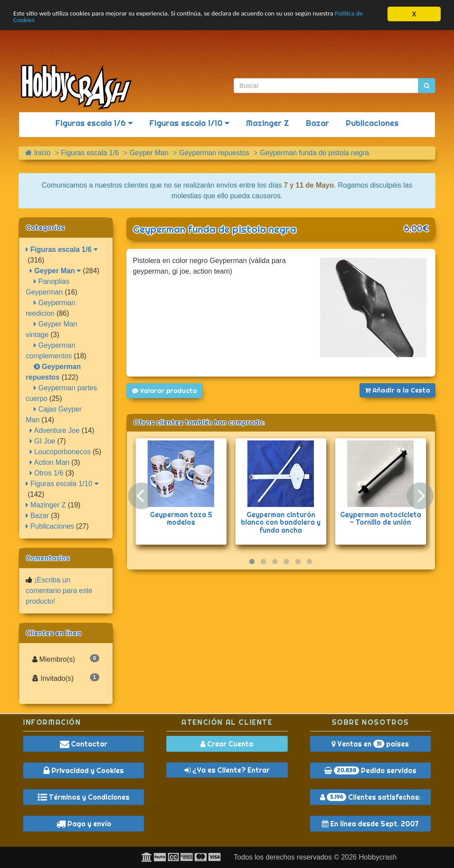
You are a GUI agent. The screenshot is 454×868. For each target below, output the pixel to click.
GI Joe (43, 441)
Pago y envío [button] (84, 824)
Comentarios (48, 558)
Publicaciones (372, 123)
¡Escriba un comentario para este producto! (59, 591)
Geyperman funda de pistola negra (215, 229)
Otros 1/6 (47, 473)
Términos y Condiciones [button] (84, 797)
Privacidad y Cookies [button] (84, 770)
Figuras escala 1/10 (189, 123)
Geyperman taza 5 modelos (181, 518)
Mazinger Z (268, 123)
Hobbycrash (378, 857)
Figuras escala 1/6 (94, 123)
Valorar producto (164, 391)
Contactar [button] (84, 744)
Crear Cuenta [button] (227, 744)
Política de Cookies (42, 22)
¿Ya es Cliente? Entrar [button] (227, 770)
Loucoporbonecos (60, 452)
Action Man (50, 462)
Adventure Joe (55, 430)
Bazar (317, 123)
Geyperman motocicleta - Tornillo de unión (381, 518)
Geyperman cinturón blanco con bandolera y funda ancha (281, 522)
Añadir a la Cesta (397, 390)
